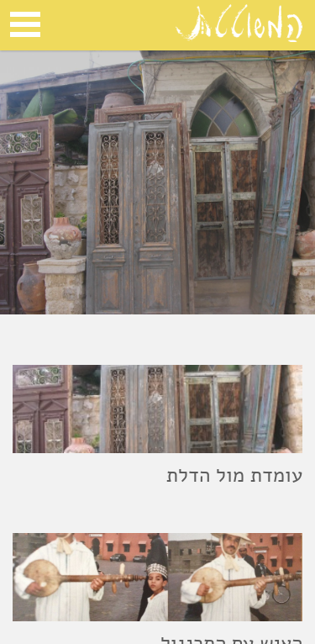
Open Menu (25, 24)
